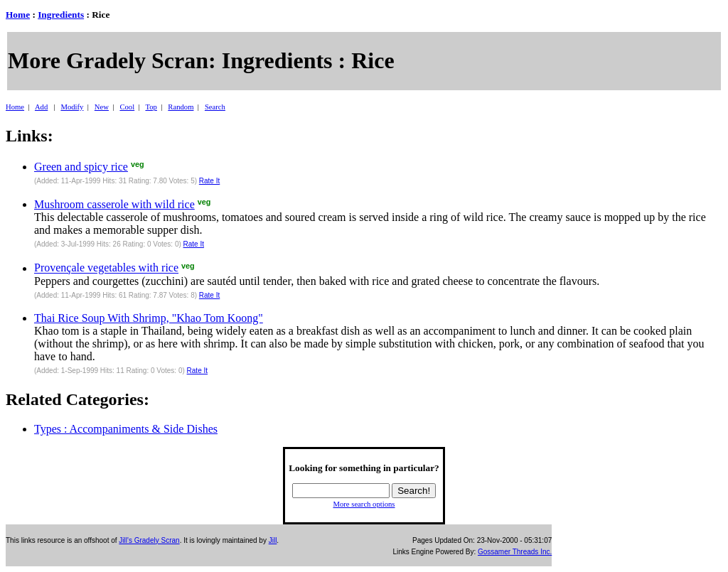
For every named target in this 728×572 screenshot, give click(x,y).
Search (215, 107)
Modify (72, 107)
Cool (127, 107)
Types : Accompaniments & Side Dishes (126, 429)
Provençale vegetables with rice (106, 268)
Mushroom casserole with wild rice (114, 204)
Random (181, 107)
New (102, 107)
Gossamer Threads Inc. (515, 552)
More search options (364, 504)
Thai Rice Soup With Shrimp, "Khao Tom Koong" (149, 318)
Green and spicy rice (81, 167)
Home (18, 15)
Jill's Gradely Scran (149, 540)
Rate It (209, 181)
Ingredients (61, 15)
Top (151, 107)
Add (41, 107)
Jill (273, 540)
